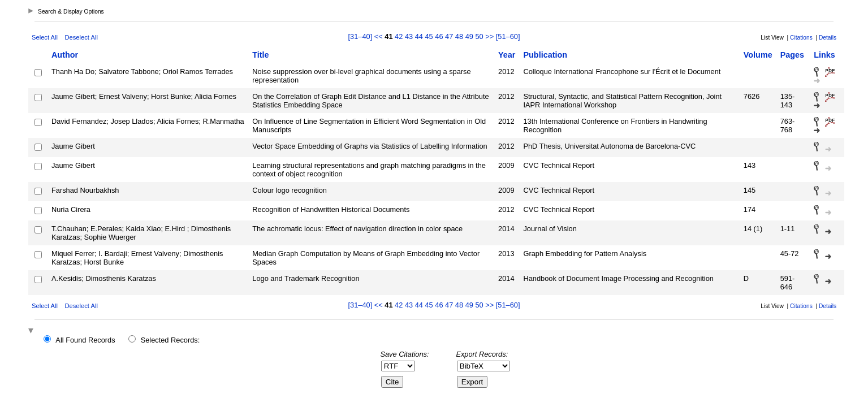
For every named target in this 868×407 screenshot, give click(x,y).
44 (419, 36)
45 (429, 36)
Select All (45, 37)
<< (379, 36)
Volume (758, 55)
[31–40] (361, 36)
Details (828, 38)
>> (489, 36)
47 (449, 36)
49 (469, 36)
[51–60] (508, 36)
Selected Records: (170, 340)
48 (459, 36)
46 (439, 36)
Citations (801, 38)
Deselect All (81, 37)
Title (260, 55)
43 (409, 36)
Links (824, 55)
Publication (545, 55)
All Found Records (85, 340)
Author (65, 55)
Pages (792, 55)
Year (507, 55)
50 (479, 36)
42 (399, 36)
